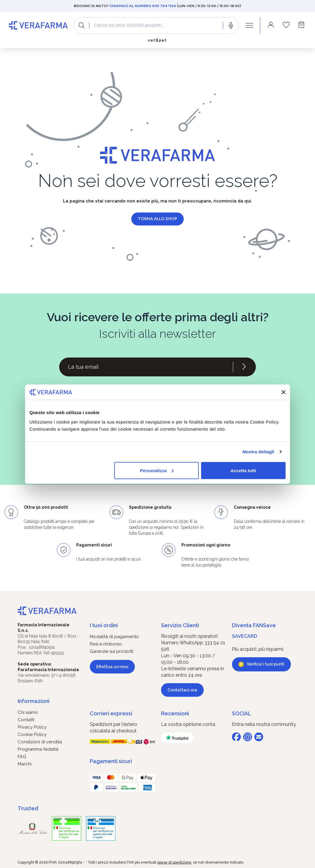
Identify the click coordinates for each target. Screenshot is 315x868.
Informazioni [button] (34, 701)
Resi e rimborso (106, 644)
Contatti (26, 720)
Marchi (25, 764)
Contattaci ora (182, 690)
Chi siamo (28, 712)
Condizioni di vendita (40, 742)
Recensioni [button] (175, 713)
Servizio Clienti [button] (180, 625)
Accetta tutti (243, 470)
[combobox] (156, 25)
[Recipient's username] (146, 367)
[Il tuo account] (271, 25)
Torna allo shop (157, 219)
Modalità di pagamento (114, 637)
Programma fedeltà (38, 749)
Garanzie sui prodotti (112, 651)
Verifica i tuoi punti (266, 664)
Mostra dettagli (258, 452)
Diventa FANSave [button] (254, 625)
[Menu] (249, 25)
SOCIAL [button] (242, 713)
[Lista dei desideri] (286, 25)
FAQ (22, 757)
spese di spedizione (174, 862)
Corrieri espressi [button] (111, 713)
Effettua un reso (112, 667)
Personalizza (157, 470)
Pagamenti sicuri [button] (111, 761)
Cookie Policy (32, 734)
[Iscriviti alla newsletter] (244, 367)
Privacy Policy (32, 727)
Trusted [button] (28, 808)
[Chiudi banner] (283, 392)
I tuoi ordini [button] (104, 625)
